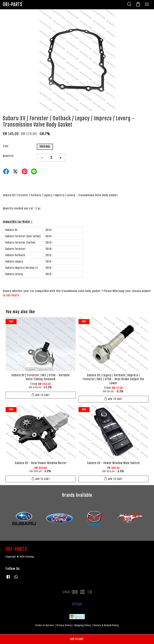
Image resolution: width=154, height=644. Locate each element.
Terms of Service (45, 625)
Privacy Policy (64, 625)
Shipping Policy (83, 625)
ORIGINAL (45, 147)
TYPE (6, 146)
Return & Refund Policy (106, 625)
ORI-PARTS (13, 5)
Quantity (8, 156)
